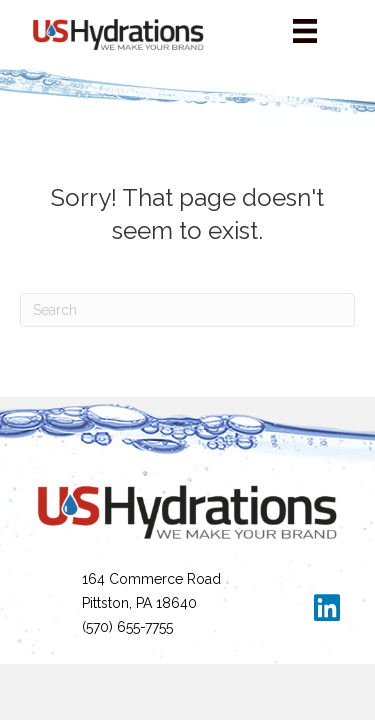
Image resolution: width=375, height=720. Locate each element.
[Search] (187, 310)
